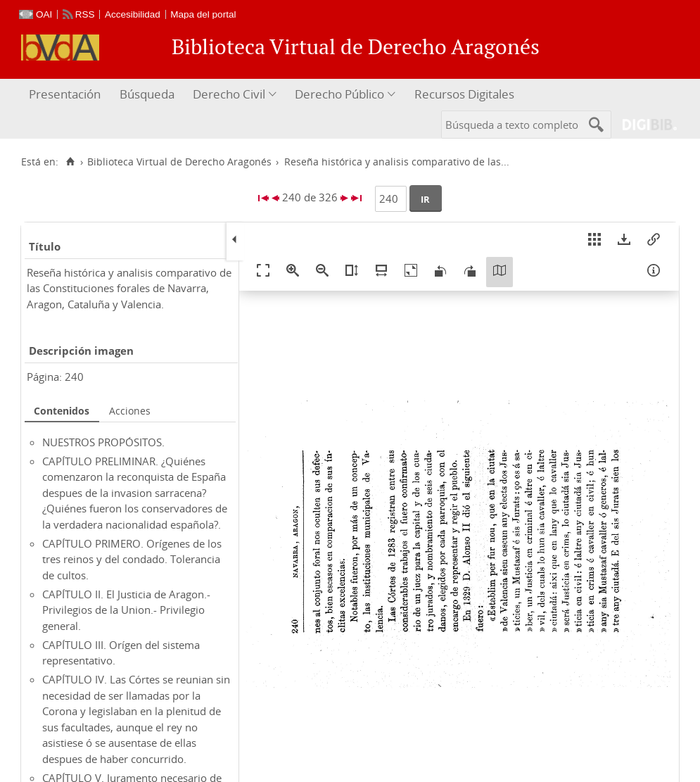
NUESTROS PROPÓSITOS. (103, 442)
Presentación (65, 94)
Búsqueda (147, 94)
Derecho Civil (229, 94)
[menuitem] (66, 95)
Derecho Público (339, 94)
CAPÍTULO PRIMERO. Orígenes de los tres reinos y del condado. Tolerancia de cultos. (132, 559)
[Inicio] (70, 162)
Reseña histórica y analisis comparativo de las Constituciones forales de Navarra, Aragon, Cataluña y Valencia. (129, 288)
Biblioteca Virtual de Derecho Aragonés (179, 162)
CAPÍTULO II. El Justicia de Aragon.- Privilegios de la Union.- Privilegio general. (126, 610)
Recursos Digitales (464, 94)
